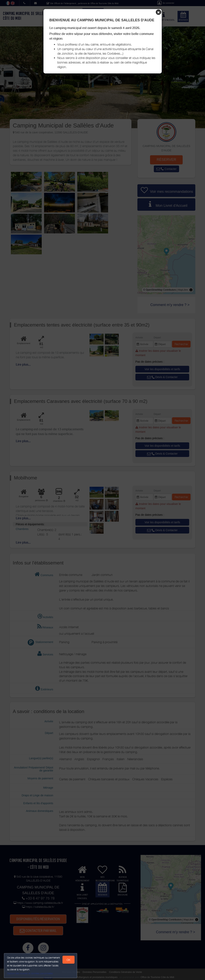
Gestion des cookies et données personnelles (30, 973)
